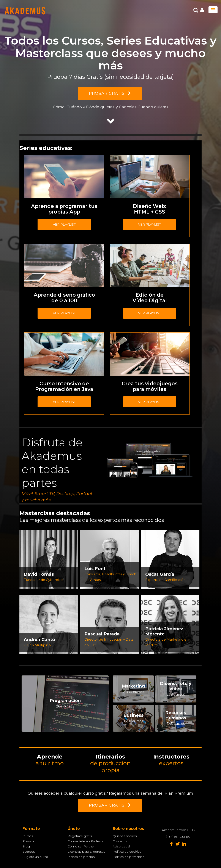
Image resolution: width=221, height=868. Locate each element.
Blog (26, 846)
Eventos (29, 852)
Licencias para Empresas (86, 852)
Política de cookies (127, 852)
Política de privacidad (129, 857)
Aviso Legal (121, 846)
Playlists (28, 841)
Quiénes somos (125, 836)
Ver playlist (64, 224)
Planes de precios (81, 857)
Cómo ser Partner (81, 846)
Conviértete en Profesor (86, 841)
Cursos (28, 836)
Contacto (120, 841)
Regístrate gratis (80, 836)
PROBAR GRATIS (110, 93)
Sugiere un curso (35, 857)
